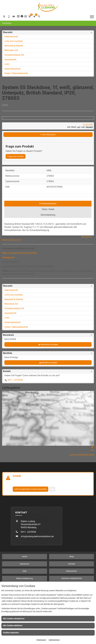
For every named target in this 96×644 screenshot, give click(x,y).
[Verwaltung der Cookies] (52, 577)
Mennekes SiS (11, 50)
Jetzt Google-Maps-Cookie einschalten (30, 577)
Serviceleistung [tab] (48, 303)
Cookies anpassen (11, 633)
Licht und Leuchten (14, 41)
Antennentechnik (12, 69)
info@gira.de (8, 346)
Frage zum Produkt (16, 245)
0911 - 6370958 (15, 468)
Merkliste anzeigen (49, 451)
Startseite (7, 23)
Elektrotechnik (11, 37)
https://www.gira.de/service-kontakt (19, 341)
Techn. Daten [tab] (48, 298)
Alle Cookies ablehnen (13, 625)
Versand (89, 215)
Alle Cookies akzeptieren (14, 619)
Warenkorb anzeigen (49, 433)
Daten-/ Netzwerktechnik (16, 73)
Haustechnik (10, 60)
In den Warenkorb (48, 223)
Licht (7, 64)
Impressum (41, 640)
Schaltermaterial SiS (14, 55)
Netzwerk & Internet (14, 46)
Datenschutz (54, 640)
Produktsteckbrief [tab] (48, 292)
